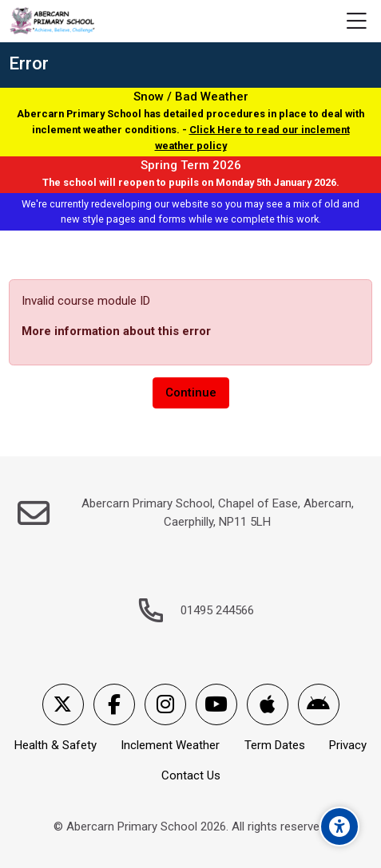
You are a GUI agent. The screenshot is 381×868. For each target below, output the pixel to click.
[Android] (319, 704)
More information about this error (116, 331)
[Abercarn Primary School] (53, 22)
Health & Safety (56, 745)
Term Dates (275, 745)
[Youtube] (216, 704)
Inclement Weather (170, 745)
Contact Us (191, 775)
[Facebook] (114, 704)
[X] (63, 704)
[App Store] (268, 704)
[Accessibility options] (339, 827)
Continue (191, 393)
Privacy (348, 745)
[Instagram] (165, 704)
